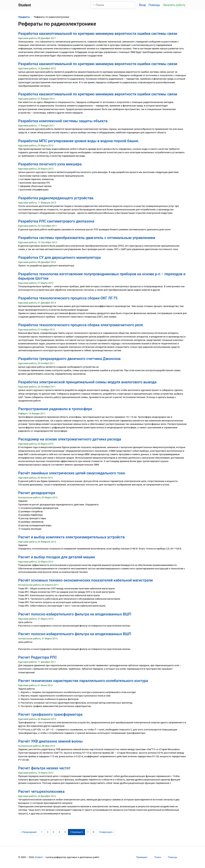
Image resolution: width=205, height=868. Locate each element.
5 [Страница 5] (65, 832)
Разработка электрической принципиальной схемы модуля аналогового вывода (87, 382)
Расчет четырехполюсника (41, 791)
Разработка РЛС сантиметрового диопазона (56, 221)
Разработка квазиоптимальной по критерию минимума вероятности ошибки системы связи (98, 34)
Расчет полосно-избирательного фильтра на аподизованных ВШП (75, 614)
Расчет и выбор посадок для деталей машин (57, 557)
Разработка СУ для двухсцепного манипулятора (60, 257)
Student (39, 857)
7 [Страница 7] (88, 832)
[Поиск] (113, 5)
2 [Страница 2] (48, 832)
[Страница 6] (76, 832)
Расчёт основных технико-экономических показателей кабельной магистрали (86, 580)
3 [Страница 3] (53, 832)
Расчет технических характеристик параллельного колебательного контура (83, 681)
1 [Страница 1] (42, 832)
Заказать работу (174, 5)
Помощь (154, 5)
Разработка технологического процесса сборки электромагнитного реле (81, 325)
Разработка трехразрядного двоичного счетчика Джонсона (70, 359)
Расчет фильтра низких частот (44, 768)
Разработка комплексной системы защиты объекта (63, 121)
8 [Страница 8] (94, 832)
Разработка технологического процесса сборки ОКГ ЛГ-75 (68, 298)
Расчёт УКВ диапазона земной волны (51, 741)
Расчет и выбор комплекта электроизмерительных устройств (72, 537)
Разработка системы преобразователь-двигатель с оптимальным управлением (87, 238)
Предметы (24, 17)
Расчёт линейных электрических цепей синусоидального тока (72, 473)
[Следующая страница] (106, 832)
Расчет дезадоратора (37, 493)
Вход (142, 5)
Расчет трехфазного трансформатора (50, 714)
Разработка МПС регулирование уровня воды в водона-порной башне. (79, 141)
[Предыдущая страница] (29, 832)
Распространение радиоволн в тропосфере (55, 409)
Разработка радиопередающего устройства (56, 198)
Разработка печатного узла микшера (50, 164)
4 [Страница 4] (59, 832)
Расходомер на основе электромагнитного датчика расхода (70, 439)
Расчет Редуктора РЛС (38, 657)
